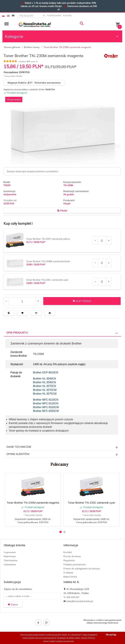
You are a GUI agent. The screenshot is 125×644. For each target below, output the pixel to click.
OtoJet (67, 204)
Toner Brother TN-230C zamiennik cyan (47, 280)
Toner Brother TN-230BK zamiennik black (48, 261)
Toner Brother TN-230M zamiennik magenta (33, 503)
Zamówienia (10, 560)
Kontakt (68, 552)
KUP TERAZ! (82, 301)
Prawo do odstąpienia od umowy (82, 569)
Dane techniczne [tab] (19, 447)
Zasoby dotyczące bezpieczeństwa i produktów (32, 171)
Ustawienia (10, 564)
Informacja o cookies (93, 620)
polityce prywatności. (66, 641)
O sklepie (68, 573)
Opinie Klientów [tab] (18, 454)
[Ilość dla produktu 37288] (102, 240)
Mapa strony (70, 577)
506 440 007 (71, 597)
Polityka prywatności (75, 564)
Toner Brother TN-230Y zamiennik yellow (48, 239)
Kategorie (62, 36)
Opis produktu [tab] (17, 333)
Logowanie (10, 552)
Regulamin (69, 560)
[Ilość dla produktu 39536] (102, 281)
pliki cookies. (63, 635)
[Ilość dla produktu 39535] (102, 263)
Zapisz (13, 604)
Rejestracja (10, 556)
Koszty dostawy (72, 556)
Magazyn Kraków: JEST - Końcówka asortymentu (34, 83)
